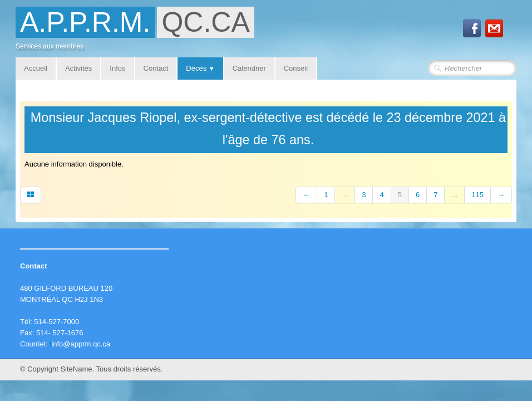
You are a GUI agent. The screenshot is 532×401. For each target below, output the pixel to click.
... (345, 195)
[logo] (139, 31)
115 (477, 195)
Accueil (36, 68)
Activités (78, 68)
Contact (156, 68)
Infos (117, 68)
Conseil (296, 68)
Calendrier (249, 68)
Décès (200, 68)
